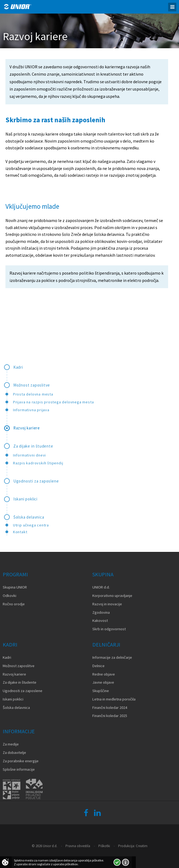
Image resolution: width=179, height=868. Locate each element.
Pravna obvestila (78, 846)
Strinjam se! (117, 862)
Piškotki (104, 846)
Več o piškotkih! (125, 862)
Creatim (142, 846)
